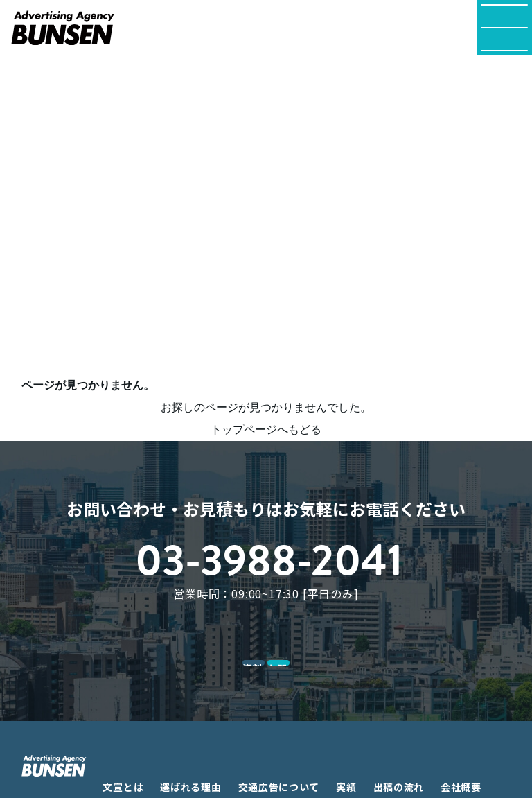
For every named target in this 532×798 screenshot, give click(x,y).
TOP (34, 73)
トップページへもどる (266, 430)
